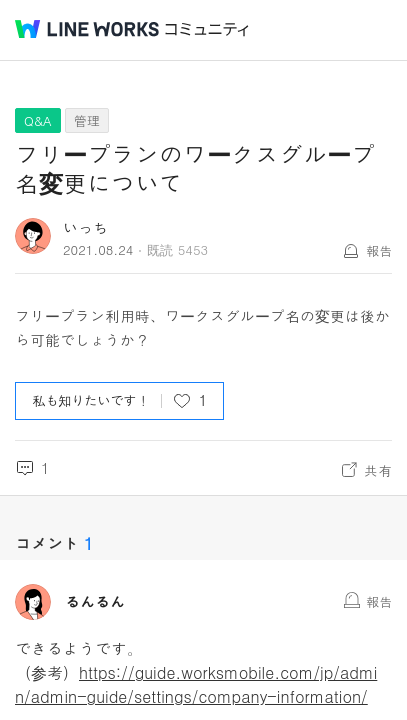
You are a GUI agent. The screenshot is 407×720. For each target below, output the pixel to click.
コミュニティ (207, 29)
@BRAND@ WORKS (87, 29)
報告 (379, 250)
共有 (378, 470)
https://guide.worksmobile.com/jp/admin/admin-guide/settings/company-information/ (196, 684)
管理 (87, 120)
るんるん (95, 602)
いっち (85, 227)
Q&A (38, 120)
